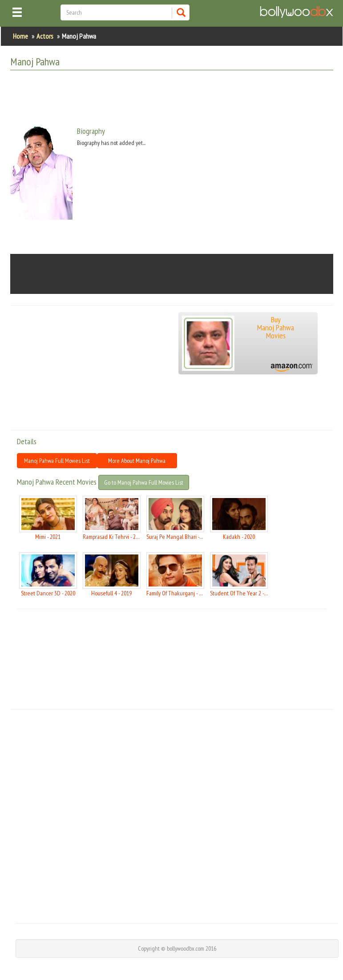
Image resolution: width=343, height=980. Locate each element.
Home (20, 36)
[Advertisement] (172, 99)
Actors (45, 36)
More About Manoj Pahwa (137, 461)
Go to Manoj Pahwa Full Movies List (144, 482)
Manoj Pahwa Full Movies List (57, 461)
